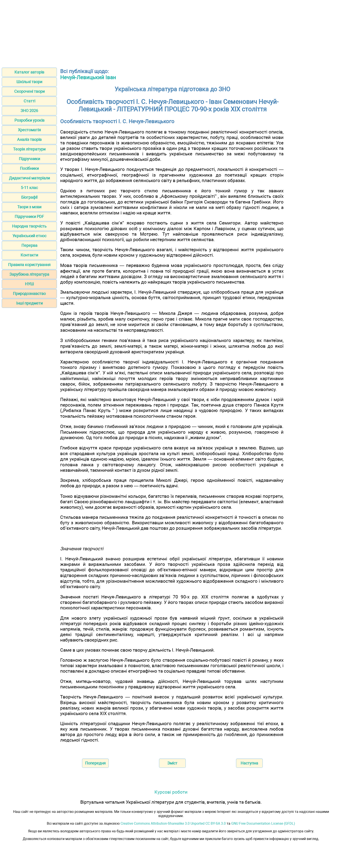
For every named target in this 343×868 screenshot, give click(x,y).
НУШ (29, 284)
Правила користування (29, 265)
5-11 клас (29, 188)
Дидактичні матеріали (29, 178)
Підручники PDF (29, 217)
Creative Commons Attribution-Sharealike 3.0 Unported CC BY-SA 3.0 (173, 823)
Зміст (172, 763)
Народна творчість (29, 226)
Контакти (29, 255)
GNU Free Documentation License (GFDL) (263, 823)
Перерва (29, 245)
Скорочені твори (29, 91)
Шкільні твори (29, 82)
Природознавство (29, 294)
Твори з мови (29, 207)
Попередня (95, 763)
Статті (29, 101)
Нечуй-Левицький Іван (88, 77)
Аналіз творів (29, 139)
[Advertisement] (171, 32)
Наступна (249, 763)
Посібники (29, 168)
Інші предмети (29, 303)
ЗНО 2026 (29, 111)
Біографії (29, 197)
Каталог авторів (29, 72)
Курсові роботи (171, 792)
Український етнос (29, 236)
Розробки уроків (29, 120)
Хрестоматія (29, 130)
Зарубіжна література (29, 274)
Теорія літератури (29, 149)
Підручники (29, 159)
